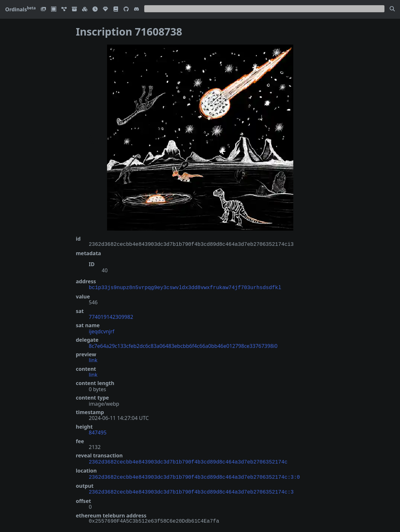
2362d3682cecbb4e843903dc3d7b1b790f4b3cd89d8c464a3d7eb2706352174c (188, 461)
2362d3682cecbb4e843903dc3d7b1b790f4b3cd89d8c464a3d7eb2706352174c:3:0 (195, 475)
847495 (98, 432)
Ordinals (20, 9)
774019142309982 (111, 316)
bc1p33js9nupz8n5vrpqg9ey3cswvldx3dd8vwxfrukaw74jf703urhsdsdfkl (185, 287)
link (93, 360)
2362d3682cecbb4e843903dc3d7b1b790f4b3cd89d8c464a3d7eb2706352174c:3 (191, 490)
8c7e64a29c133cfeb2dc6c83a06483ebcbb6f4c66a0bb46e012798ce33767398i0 (183, 345)
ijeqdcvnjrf (102, 331)
